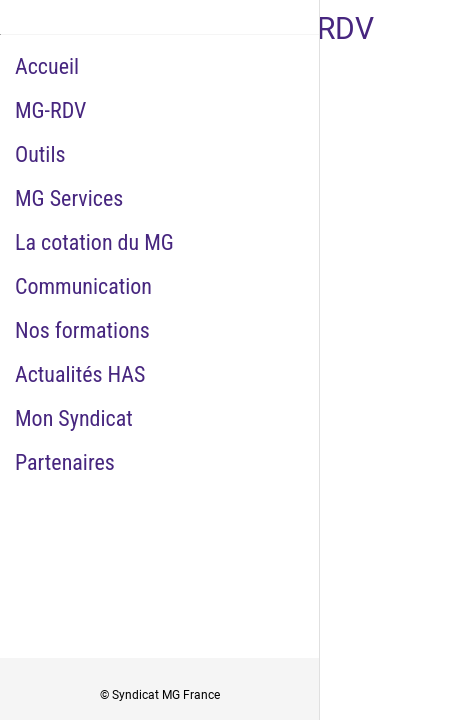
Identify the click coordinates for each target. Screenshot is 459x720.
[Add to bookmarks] (377, 479)
